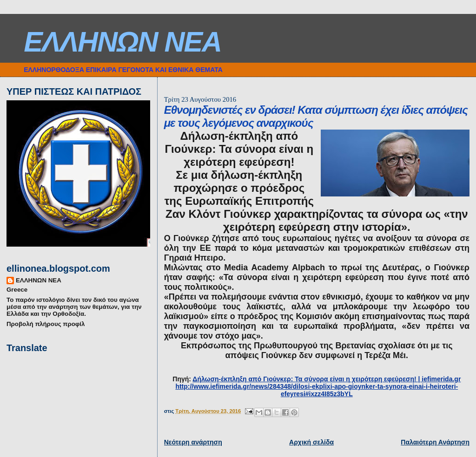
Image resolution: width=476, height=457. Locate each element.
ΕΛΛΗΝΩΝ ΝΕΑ (122, 42)
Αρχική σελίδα (311, 442)
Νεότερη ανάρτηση (193, 442)
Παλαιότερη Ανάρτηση (435, 442)
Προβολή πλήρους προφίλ (46, 324)
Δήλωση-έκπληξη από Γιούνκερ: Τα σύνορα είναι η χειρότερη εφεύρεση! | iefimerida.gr (327, 379)
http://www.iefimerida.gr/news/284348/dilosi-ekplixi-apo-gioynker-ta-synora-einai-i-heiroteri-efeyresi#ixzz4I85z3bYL (317, 390)
